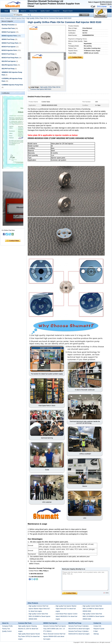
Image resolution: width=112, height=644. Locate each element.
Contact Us (56, 11)
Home (6, 11)
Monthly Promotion (8, 25)
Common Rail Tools (8, 28)
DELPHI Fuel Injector (9, 61)
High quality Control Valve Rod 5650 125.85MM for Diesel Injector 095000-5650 (39, 616)
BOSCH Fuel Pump (8, 54)
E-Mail (96, 631)
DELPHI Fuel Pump (8, 69)
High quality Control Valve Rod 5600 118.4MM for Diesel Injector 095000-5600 (93, 609)
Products (14, 11)
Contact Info (97, 626)
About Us (23, 11)
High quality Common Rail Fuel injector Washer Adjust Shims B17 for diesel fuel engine (39, 609)
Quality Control (45, 11)
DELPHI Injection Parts (9, 65)
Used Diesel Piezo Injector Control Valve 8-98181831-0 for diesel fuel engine (66, 616)
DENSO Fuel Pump (8, 39)
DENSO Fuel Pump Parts (10, 43)
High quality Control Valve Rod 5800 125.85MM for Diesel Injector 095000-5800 (93, 616)
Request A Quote (106, 4)
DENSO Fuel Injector (9, 32)
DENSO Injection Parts (18, 18)
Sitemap (96, 634)
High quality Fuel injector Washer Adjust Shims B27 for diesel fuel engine (66, 609)
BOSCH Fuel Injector (9, 47)
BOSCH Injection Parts (9, 50)
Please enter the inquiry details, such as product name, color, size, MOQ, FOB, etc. (85, 581)
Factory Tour (33, 11)
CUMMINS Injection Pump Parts (12, 85)
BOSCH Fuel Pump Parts (10, 58)
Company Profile (7, 626)
